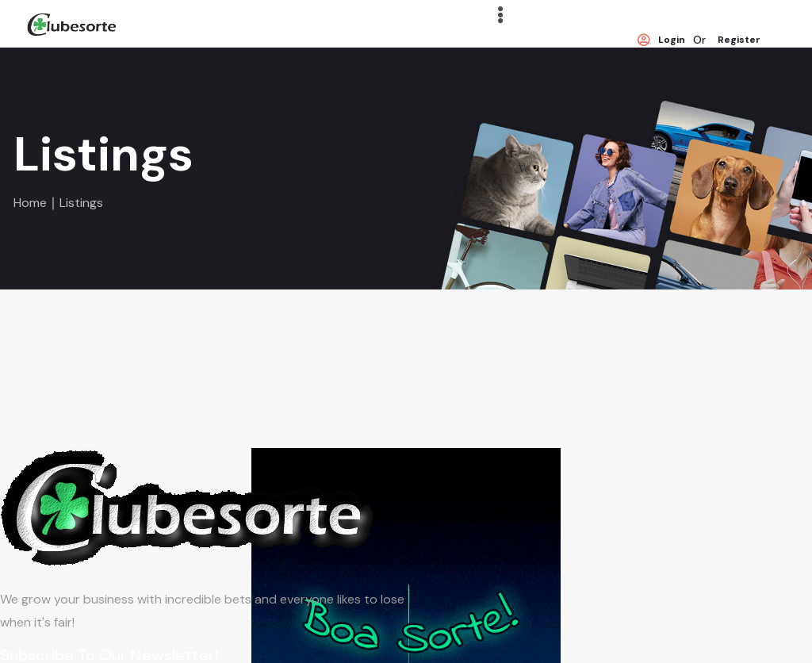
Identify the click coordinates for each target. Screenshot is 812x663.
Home (30, 203)
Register (739, 40)
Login (661, 40)
